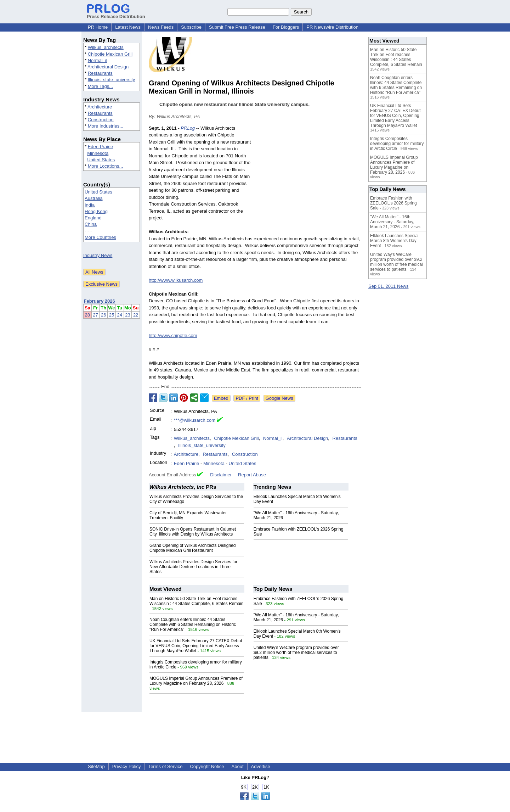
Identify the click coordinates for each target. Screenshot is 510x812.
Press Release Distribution (116, 14)
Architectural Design (108, 67)
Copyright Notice (207, 766)
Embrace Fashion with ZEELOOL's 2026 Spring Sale (393, 203)
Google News (279, 398)
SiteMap (96, 766)
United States (101, 160)
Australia (94, 198)
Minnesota (98, 153)
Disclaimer (221, 475)
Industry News (98, 255)
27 (95, 315)
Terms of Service (166, 766)
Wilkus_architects (106, 47)
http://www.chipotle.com (173, 335)
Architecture (100, 107)
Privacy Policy (127, 766)
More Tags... (100, 86)
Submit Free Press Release (237, 27)
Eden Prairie (101, 147)
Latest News (128, 27)
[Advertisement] (308, 177)
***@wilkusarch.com (195, 420)
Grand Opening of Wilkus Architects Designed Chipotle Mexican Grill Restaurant (192, 548)
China (91, 224)
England (93, 218)
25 (112, 315)
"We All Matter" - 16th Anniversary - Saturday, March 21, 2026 (392, 222)
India (90, 205)
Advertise (261, 766)
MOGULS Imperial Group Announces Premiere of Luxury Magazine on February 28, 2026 (196, 681)
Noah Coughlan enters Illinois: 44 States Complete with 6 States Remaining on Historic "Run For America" (193, 625)
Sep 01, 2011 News (388, 286)
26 (103, 315)
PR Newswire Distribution (332, 27)
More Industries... (106, 126)
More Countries (100, 237)
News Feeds (161, 27)
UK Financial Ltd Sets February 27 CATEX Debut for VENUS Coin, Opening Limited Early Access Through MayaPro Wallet (196, 646)
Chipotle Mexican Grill (110, 54)
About (238, 766)
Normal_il (98, 60)
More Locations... (106, 166)
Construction (101, 120)
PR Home (98, 27)
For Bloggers (286, 27)
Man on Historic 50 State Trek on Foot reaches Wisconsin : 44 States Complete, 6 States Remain (196, 601)
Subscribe (191, 27)
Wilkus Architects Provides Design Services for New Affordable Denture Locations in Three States (193, 567)
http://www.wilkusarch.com (176, 280)
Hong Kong (96, 211)
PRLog (188, 128)
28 (87, 315)
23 (127, 315)
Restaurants (100, 73)
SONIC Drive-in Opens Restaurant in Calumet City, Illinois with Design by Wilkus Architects (193, 532)
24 (120, 315)
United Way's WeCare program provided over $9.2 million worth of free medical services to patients (296, 653)
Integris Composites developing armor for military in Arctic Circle (397, 144)
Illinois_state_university (112, 80)
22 (136, 315)
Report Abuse (252, 475)
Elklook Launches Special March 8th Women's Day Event (394, 241)
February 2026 (100, 301)
